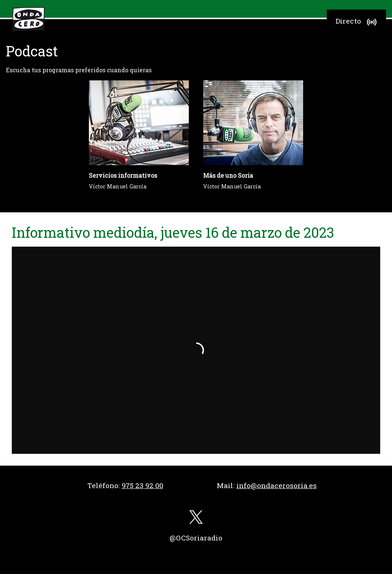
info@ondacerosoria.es (277, 485)
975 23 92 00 (143, 485)
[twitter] (196, 519)
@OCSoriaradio (196, 538)
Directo (357, 22)
